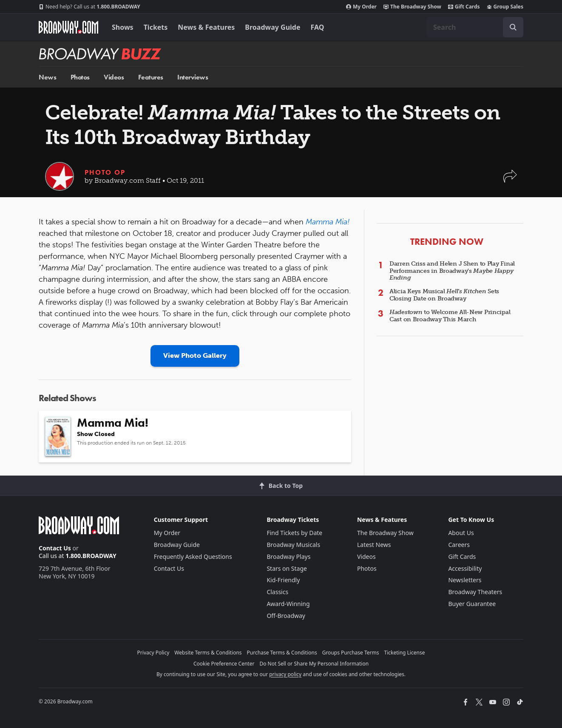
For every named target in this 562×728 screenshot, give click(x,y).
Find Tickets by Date (294, 533)
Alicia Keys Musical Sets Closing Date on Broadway (444, 295)
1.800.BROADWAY (89, 7)
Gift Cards (464, 7)
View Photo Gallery (195, 356)
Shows (123, 27)
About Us (461, 533)
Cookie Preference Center (224, 664)
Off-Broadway (286, 616)
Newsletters (465, 580)
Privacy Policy (153, 653)
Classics (277, 592)
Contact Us (55, 548)
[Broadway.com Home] (68, 27)
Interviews (193, 77)
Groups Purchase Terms (351, 653)
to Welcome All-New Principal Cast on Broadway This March (450, 316)
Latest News (374, 545)
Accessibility (465, 568)
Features (151, 77)
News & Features (206, 27)
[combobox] (475, 27)
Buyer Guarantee (472, 604)
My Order (361, 7)
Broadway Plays (288, 557)
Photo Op (105, 172)
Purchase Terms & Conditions (282, 653)
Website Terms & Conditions (208, 653)
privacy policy (285, 674)
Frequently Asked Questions (193, 557)
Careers (459, 545)
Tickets (156, 27)
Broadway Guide (272, 27)
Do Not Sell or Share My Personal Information (314, 664)
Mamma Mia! (328, 222)
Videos (114, 77)
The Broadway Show (412, 7)
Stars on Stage (287, 568)
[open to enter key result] (513, 27)
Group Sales (505, 7)
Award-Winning (288, 604)
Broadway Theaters (475, 592)
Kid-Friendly (283, 580)
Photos (80, 77)
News (47, 77)
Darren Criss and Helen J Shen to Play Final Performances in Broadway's (452, 271)
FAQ (318, 27)
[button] (510, 180)
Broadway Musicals (293, 545)
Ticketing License (405, 653)
